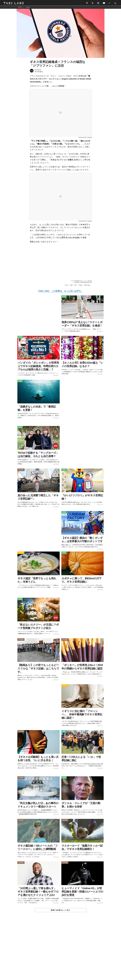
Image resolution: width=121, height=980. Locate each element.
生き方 (67, 286)
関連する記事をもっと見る (60, 911)
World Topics (87, 286)
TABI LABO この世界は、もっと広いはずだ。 (60, 292)
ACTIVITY (21, 553)
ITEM (64, 732)
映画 (71, 286)
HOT (76, 286)
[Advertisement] (60, 951)
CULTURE (65, 338)
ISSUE (64, 297)
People (81, 286)
